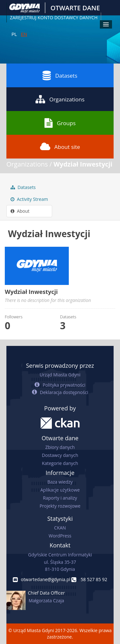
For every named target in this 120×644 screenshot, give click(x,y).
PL (14, 34)
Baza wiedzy (60, 482)
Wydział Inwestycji (83, 164)
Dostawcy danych (60, 455)
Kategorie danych (60, 463)
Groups (60, 123)
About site (60, 147)
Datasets (60, 75)
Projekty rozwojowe (60, 506)
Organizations (60, 99)
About (20, 211)
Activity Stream (29, 199)
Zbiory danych (60, 447)
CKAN (60, 528)
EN (24, 34)
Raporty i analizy (60, 498)
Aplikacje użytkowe (60, 490)
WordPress (60, 536)
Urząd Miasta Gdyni (60, 375)
